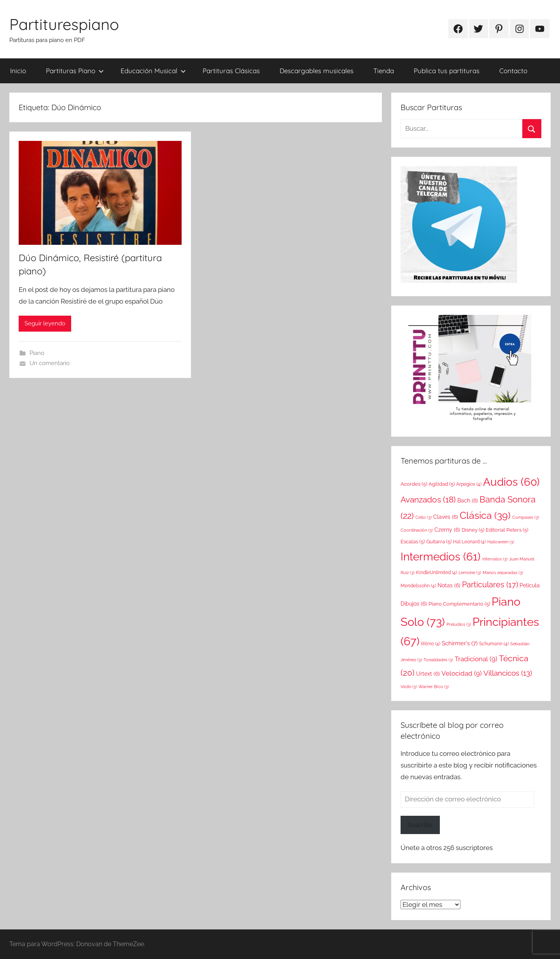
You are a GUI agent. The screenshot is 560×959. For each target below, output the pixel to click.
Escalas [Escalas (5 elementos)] (413, 541)
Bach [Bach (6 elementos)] (468, 501)
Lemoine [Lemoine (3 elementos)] (470, 573)
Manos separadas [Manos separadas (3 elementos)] (503, 573)
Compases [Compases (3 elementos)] (526, 517)
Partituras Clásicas (231, 71)
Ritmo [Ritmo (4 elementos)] (431, 644)
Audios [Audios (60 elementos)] (511, 482)
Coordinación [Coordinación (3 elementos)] (417, 530)
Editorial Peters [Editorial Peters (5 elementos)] (507, 530)
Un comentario (50, 363)
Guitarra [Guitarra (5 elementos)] (439, 541)
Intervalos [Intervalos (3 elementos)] (495, 559)
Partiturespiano (64, 24)
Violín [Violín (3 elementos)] (409, 687)
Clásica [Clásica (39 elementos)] (485, 515)
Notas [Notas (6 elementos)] (449, 585)
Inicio (18, 71)
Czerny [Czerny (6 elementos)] (447, 530)
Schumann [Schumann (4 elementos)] (494, 644)
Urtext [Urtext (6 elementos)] (428, 674)
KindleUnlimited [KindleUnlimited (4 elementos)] (437, 573)
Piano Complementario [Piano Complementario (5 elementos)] (459, 604)
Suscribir (420, 825)
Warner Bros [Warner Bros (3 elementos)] (434, 687)
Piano (37, 353)
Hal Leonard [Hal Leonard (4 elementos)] (469, 542)
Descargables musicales (317, 71)
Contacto (513, 71)
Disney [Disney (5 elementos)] (473, 530)
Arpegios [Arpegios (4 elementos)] (469, 484)
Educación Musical (153, 71)
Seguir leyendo (45, 323)
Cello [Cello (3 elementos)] (423, 517)
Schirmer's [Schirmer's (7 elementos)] (460, 643)
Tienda (384, 71)
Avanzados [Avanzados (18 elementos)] (428, 500)
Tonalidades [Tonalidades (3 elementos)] (438, 660)
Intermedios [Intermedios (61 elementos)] (441, 557)
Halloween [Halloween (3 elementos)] (501, 542)
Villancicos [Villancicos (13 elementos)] (508, 673)
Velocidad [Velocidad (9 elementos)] (462, 673)
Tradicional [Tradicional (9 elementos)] (476, 659)
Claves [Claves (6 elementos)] (446, 517)
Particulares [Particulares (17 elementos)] (490, 585)
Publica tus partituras (447, 71)
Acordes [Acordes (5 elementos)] (414, 484)
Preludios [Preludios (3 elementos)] (459, 624)
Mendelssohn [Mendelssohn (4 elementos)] (418, 586)
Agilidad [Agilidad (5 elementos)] (442, 484)
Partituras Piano (75, 71)
